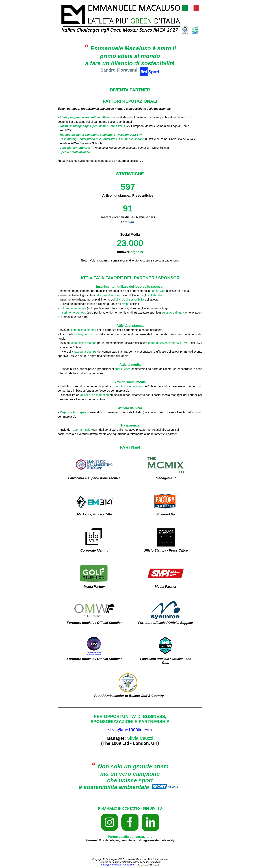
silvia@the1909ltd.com (130, 730)
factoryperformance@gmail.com (118, 865)
